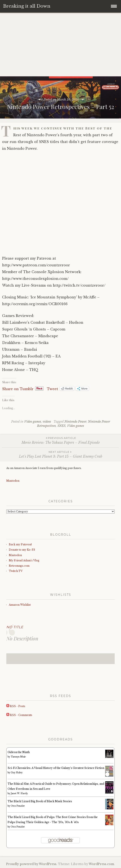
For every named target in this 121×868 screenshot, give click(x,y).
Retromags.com (19, 566)
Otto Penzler (18, 806)
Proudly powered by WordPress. (32, 864)
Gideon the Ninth (19, 752)
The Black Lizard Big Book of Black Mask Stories (40, 801)
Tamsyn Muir (18, 757)
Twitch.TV (16, 571)
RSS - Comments (19, 715)
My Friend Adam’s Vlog (24, 560)
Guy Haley (17, 773)
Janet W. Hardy (19, 793)
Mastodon (13, 481)
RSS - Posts (16, 706)
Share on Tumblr (18, 388)
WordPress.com (101, 864)
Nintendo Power (75, 422)
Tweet (53, 388)
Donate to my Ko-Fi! (22, 550)
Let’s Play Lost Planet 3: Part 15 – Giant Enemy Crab (60, 454)
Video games (33, 422)
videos (47, 422)
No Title (15, 627)
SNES (61, 426)
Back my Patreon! (20, 544)
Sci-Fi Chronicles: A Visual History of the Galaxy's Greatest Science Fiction (56, 768)
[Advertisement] (60, 45)
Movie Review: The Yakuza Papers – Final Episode (60, 440)
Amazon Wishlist (20, 605)
